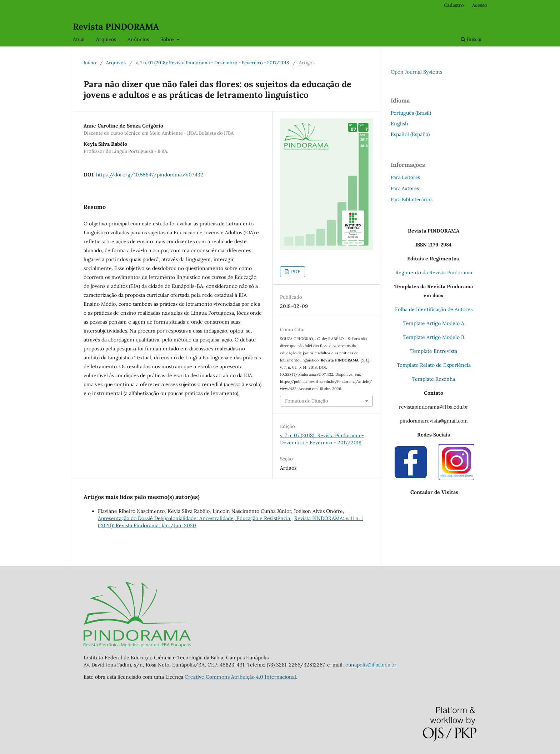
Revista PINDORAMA (116, 27)
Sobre (168, 39)
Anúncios (138, 39)
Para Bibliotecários (412, 199)
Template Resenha (434, 379)
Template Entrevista (434, 351)
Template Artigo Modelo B (434, 337)
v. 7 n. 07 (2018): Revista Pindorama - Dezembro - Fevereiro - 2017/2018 (212, 63)
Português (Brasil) (411, 113)
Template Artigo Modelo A (434, 323)
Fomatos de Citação (307, 401)
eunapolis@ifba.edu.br (371, 665)
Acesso (480, 5)
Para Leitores (405, 177)
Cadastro (454, 5)
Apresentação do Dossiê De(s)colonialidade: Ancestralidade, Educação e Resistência (195, 518)
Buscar (471, 39)
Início (90, 63)
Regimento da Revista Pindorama (434, 273)
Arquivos (106, 39)
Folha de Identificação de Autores (434, 309)
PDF (295, 272)
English (399, 124)
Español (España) (410, 134)
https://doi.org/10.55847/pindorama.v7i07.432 (150, 175)
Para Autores (405, 188)
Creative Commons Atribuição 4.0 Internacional (240, 677)
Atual (79, 39)
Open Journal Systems (416, 72)
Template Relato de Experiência (434, 365)
